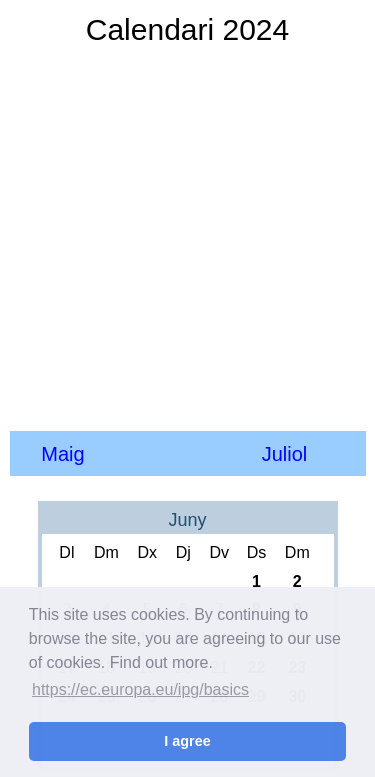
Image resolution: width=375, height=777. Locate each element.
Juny (187, 520)
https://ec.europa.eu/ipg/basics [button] (140, 689)
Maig (62, 454)
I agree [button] (187, 741)
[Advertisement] (187, 237)
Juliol (285, 454)
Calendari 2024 (187, 29)
